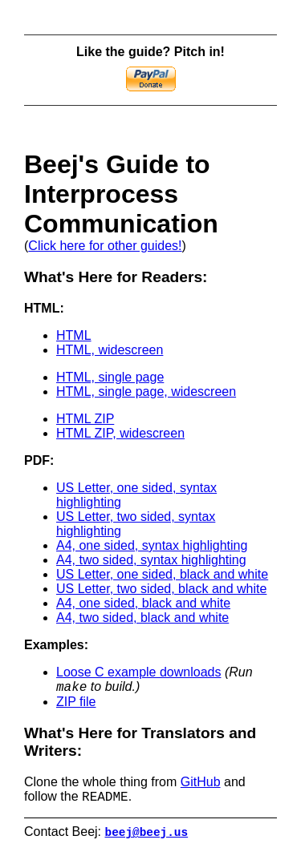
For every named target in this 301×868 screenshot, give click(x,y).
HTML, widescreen (110, 350)
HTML (74, 335)
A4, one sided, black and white (143, 603)
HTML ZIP (85, 419)
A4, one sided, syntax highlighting (152, 545)
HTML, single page (110, 377)
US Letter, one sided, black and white (162, 574)
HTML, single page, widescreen (146, 392)
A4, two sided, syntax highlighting (151, 560)
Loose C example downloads (138, 672)
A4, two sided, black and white (142, 618)
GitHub (201, 784)
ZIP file (76, 704)
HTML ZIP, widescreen (120, 433)
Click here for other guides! (105, 246)
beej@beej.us (147, 838)
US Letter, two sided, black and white (161, 589)
